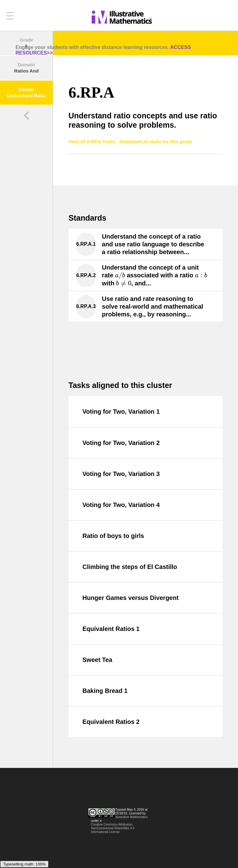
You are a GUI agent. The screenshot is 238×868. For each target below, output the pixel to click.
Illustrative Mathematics (131, 817)
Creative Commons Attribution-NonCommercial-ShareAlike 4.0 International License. (113, 828)
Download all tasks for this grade (156, 141)
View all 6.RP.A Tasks (93, 141)
